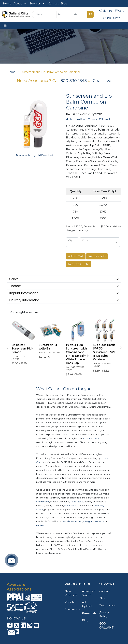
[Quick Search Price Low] (64, 14)
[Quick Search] (44, 14)
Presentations (89, 613)
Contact (53, 4)
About (18, 4)
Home (7, 4)
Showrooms (71, 609)
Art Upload (87, 604)
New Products (71, 593)
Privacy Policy (104, 614)
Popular (70, 602)
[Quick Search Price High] (80, 14)
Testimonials (106, 605)
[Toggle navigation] (5, 25)
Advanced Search (89, 593)
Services (35, 4)
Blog (64, 4)
